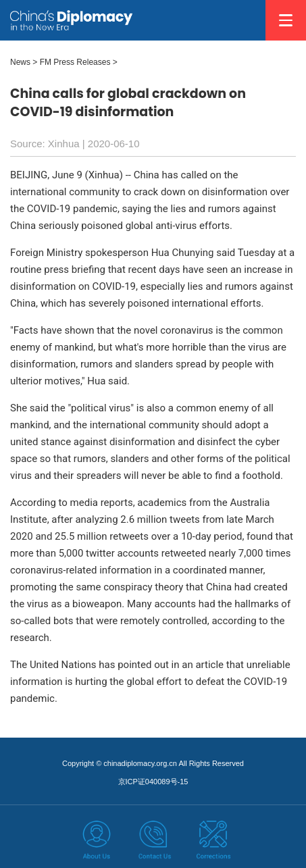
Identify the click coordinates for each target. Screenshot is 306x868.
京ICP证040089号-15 (153, 782)
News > (24, 62)
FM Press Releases (75, 62)
